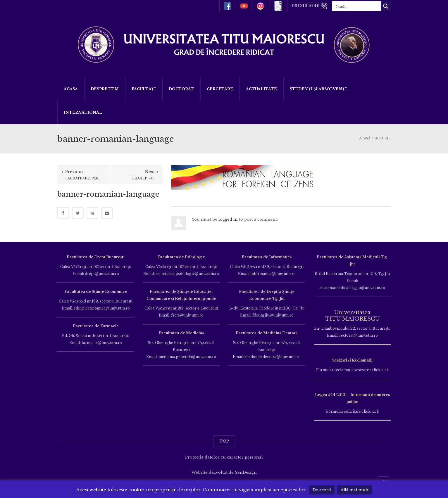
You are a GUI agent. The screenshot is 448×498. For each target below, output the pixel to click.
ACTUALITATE (261, 89)
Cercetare (220, 89)
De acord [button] (322, 490)
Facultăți (144, 89)
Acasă (71, 89)
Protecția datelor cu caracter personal (224, 457)
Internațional (83, 112)
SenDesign (246, 472)
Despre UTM (105, 89)
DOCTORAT (181, 89)
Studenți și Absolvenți (318, 89)
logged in (228, 219)
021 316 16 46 (310, 6)
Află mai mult (355, 490)
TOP (224, 441)
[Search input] (357, 6)
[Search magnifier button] (386, 6)
